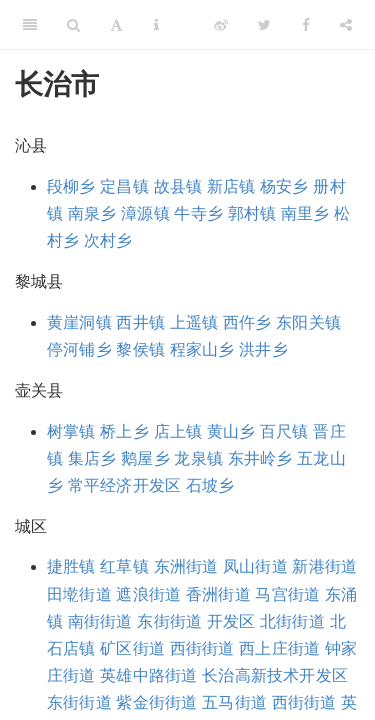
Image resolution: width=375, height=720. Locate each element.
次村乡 (108, 240)
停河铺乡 (79, 349)
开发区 (231, 621)
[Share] (346, 25)
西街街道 (202, 648)
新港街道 (324, 566)
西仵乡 (247, 322)
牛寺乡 (198, 213)
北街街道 (292, 621)
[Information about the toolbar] (156, 25)
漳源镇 (145, 213)
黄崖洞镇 (79, 322)
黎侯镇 (140, 349)
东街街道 (169, 621)
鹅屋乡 (145, 458)
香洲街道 (218, 594)
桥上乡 (124, 431)
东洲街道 (186, 566)
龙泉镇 (198, 458)
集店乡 (92, 458)
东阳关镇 (308, 322)
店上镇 (178, 431)
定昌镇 (124, 186)
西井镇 (140, 322)
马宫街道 (287, 594)
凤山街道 (255, 566)
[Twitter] (264, 25)
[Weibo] (221, 25)
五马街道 (234, 702)
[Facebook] (306, 25)
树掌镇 (71, 431)
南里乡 (305, 213)
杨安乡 (284, 186)
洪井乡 (263, 349)
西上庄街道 (279, 648)
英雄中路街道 (148, 675)
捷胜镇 (71, 566)
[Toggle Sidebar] (30, 25)
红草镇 (124, 566)
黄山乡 (231, 431)
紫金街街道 (156, 702)
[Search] (73, 25)
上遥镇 (194, 322)
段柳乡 (71, 186)
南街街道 (100, 621)
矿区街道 (132, 648)
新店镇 (231, 186)
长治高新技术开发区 (275, 675)
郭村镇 (252, 213)
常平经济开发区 (124, 485)
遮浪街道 (148, 594)
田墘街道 (79, 594)
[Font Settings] (116, 25)
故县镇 (178, 186)
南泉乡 (92, 213)
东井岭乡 (260, 458)
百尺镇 (284, 431)
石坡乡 (210, 485)
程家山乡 (202, 349)
